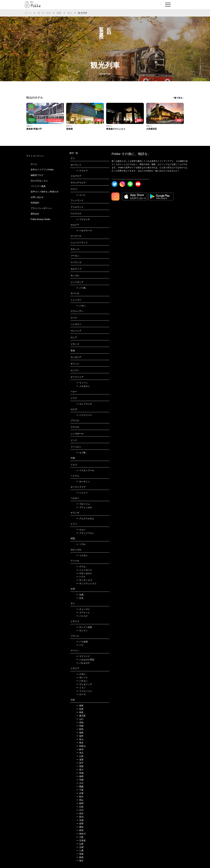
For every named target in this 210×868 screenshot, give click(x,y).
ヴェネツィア (84, 684)
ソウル (81, 544)
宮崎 (80, 726)
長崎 (80, 854)
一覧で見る (177, 98)
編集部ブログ (37, 175)
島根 (80, 857)
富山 (80, 739)
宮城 (80, 773)
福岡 (80, 776)
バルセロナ (83, 663)
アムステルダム (85, 519)
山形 (80, 756)
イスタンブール (85, 470)
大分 (80, 783)
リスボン (82, 555)
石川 (80, 810)
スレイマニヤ (84, 404)
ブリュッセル (84, 507)
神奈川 (81, 834)
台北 (80, 598)
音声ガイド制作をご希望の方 (45, 192)
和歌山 (81, 746)
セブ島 (81, 453)
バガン (81, 306)
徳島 (80, 706)
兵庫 (80, 793)
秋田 (80, 729)
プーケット (83, 613)
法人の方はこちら (39, 181)
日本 (48, 13)
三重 (80, 851)
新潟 (80, 817)
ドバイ (81, 195)
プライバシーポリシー (41, 208)
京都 (80, 847)
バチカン (82, 681)
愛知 (80, 827)
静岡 (80, 803)
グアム (81, 567)
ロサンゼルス (84, 573)
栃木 (80, 797)
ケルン (81, 530)
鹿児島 (81, 716)
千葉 (80, 790)
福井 (80, 736)
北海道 (81, 840)
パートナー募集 (38, 186)
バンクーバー (84, 415)
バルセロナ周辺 (85, 660)
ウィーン (82, 383)
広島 (80, 807)
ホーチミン (83, 482)
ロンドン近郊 (84, 627)
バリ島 (81, 288)
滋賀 (80, 760)
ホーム (28, 13)
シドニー (82, 493)
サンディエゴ (84, 580)
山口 (80, 719)
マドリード (83, 656)
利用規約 (35, 203)
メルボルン (83, 386)
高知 (80, 722)
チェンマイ (83, 609)
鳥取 (80, 712)
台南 (80, 595)
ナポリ (81, 674)
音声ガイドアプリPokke (42, 170)
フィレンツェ (84, 691)
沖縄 (80, 780)
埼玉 (80, 753)
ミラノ (81, 688)
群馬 (80, 830)
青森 (80, 766)
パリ (80, 645)
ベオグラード (84, 231)
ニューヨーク (84, 570)
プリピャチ (83, 219)
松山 (70, 13)
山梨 (80, 844)
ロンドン (82, 631)
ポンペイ (82, 678)
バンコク (82, 616)
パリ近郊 (82, 642)
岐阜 (80, 749)
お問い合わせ (37, 197)
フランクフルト (85, 533)
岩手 (80, 763)
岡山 (80, 800)
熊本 (80, 743)
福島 (80, 733)
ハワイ (81, 577)
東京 (80, 861)
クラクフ (82, 171)
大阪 (80, 837)
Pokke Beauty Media (40, 219)
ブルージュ (83, 504)
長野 (80, 824)
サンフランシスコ (86, 583)
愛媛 (59, 13)
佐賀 (80, 709)
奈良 (80, 813)
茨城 (80, 820)
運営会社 (35, 214)
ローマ (81, 694)
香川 (80, 770)
